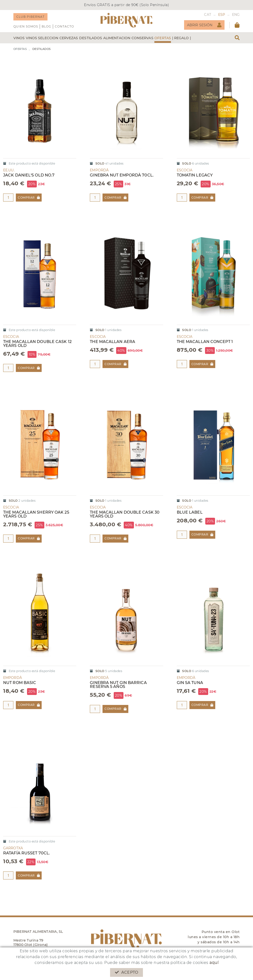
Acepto (126, 972)
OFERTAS (20, 49)
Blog (46, 26)
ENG (236, 15)
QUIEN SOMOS (26, 26)
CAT (208, 15)
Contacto (64, 26)
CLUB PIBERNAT (30, 17)
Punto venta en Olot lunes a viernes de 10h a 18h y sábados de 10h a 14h (214, 937)
